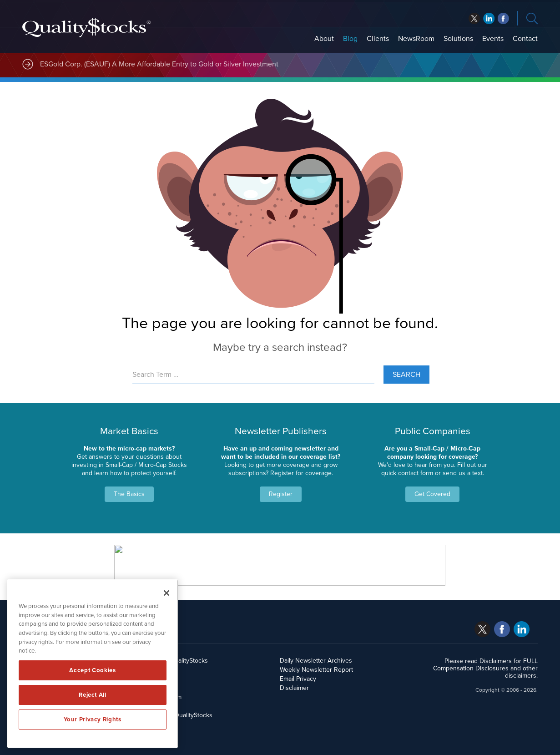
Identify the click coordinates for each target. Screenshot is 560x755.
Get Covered (432, 494)
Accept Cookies (92, 670)
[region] (93, 664)
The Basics (129, 494)
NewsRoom (416, 39)
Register (281, 494)
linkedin (503, 18)
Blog (350, 39)
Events (493, 39)
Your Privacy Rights (92, 720)
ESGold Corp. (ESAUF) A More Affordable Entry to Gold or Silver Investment (159, 64)
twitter (474, 18)
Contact (525, 39)
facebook (489, 18)
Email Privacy (298, 679)
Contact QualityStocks (182, 715)
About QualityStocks (179, 661)
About (324, 39)
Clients (378, 39)
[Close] (166, 593)
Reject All (93, 695)
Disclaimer (294, 688)
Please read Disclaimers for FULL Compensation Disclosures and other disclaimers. (485, 668)
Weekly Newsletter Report (316, 670)
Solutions (458, 39)
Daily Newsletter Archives (316, 661)
